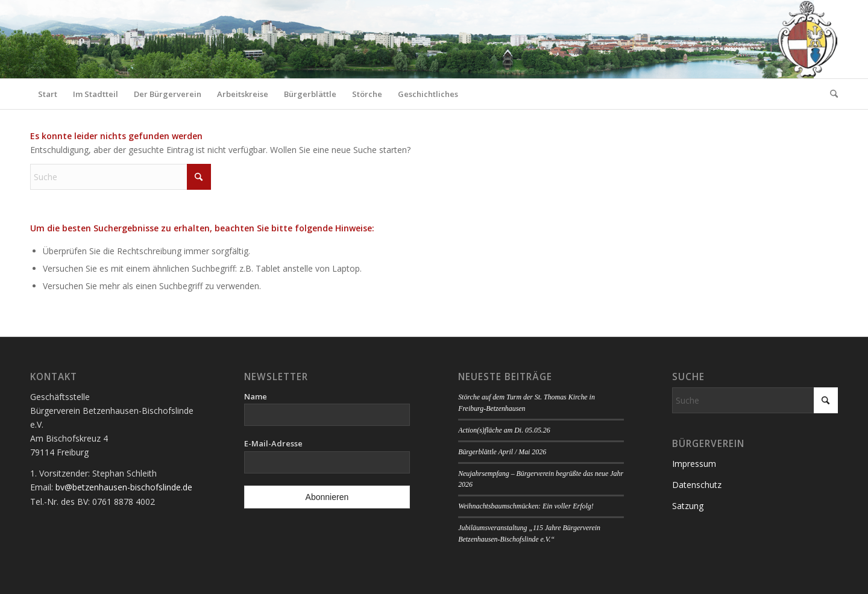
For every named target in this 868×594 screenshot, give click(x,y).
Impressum (694, 464)
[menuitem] (48, 94)
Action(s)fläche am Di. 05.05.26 (504, 430)
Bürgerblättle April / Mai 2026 (502, 452)
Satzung (688, 506)
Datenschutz (697, 485)
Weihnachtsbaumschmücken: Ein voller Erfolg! (526, 506)
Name (256, 396)
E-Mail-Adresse (273, 443)
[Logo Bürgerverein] (807, 39)
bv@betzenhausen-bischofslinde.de (124, 487)
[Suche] (830, 94)
